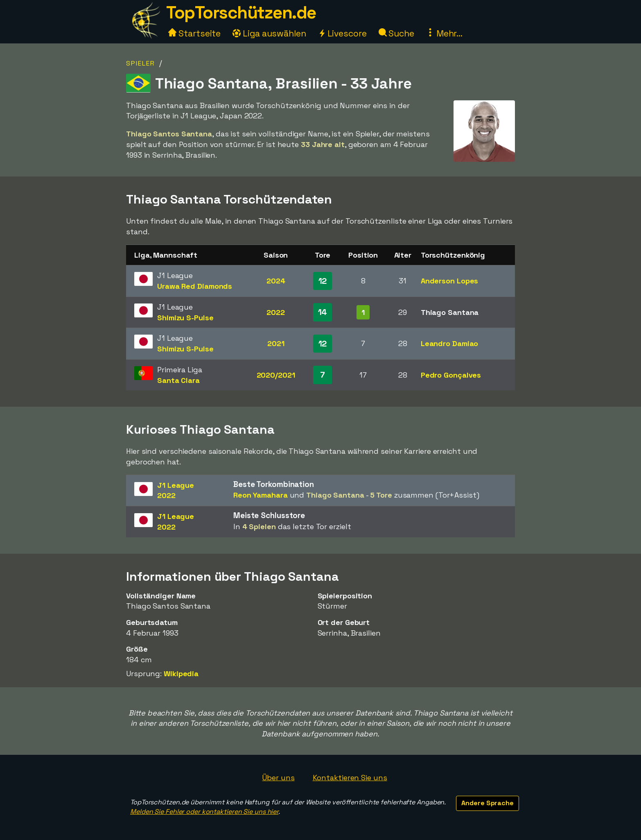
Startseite (194, 33)
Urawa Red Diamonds (195, 286)
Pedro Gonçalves (451, 375)
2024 (276, 281)
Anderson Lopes (450, 281)
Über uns (278, 778)
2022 (276, 312)
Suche (396, 33)
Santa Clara (178, 380)
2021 (276, 343)
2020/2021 (276, 375)
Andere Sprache (488, 803)
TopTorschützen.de (241, 12)
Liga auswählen (269, 33)
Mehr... (444, 33)
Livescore (342, 33)
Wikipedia (181, 674)
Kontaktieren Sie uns (350, 778)
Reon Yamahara (261, 495)
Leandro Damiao (450, 343)
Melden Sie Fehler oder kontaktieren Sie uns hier (204, 812)
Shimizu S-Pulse (185, 318)
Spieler (141, 63)
